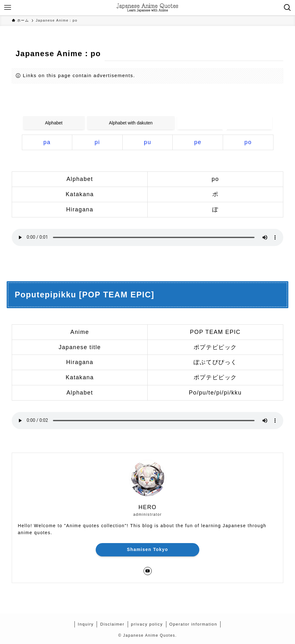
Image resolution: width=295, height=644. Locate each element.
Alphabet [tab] (54, 123)
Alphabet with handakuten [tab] (224, 123)
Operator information (193, 624)
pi (97, 142)
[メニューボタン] (8, 8)
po (248, 142)
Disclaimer (112, 624)
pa (47, 142)
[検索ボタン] (287, 8)
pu (147, 142)
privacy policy (147, 624)
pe (198, 142)
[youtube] (148, 571)
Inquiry (86, 624)
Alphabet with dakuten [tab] (131, 123)
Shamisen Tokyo (148, 549)
